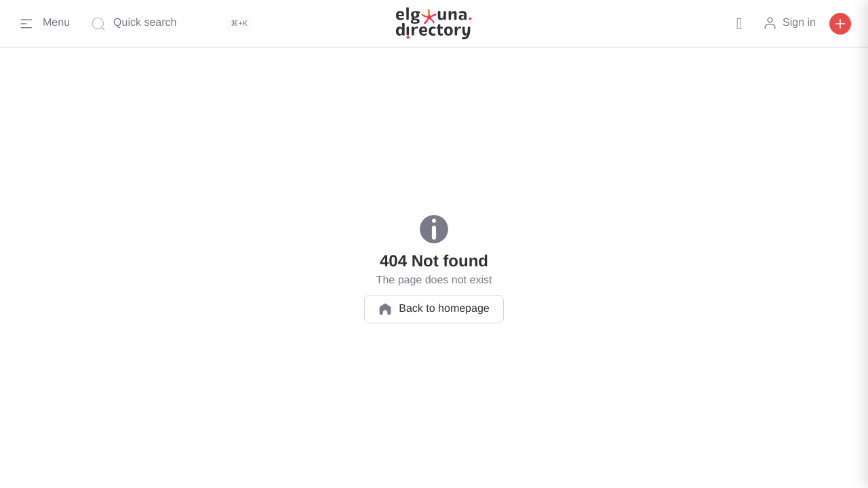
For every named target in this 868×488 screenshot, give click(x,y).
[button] (739, 24)
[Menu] (43, 24)
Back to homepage (434, 309)
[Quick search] (175, 24)
